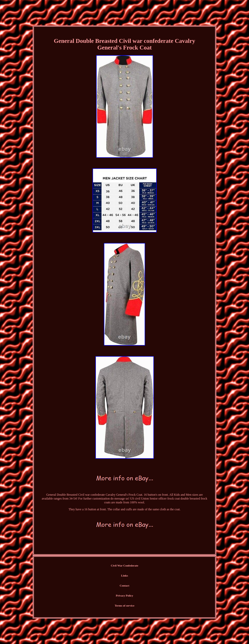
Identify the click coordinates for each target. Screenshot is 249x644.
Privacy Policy (125, 596)
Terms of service (125, 606)
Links (125, 575)
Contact (125, 586)
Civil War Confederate (125, 565)
